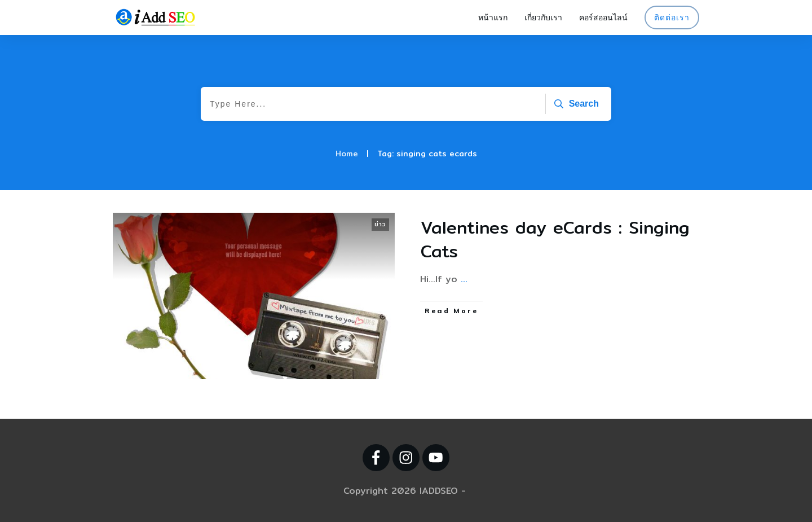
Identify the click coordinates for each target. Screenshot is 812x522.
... (464, 279)
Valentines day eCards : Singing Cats (555, 239)
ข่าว (380, 224)
